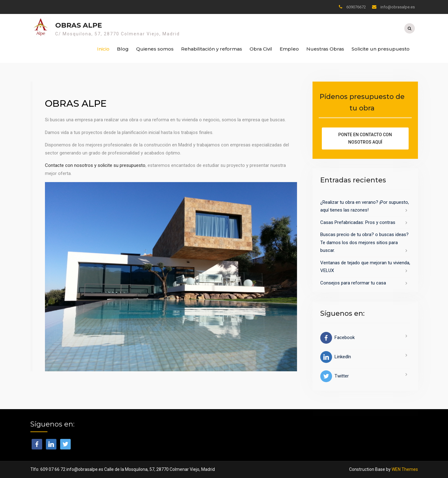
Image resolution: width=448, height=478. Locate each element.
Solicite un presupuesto (381, 49)
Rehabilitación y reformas (212, 49)
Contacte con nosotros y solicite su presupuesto (95, 165)
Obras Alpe (79, 25)
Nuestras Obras (325, 49)
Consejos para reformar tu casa (353, 283)
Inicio (103, 49)
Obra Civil (261, 49)
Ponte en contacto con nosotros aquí (365, 138)
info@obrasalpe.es (398, 7)
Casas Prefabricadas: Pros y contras (358, 222)
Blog (123, 49)
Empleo (289, 49)
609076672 (356, 7)
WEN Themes (405, 469)
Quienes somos (155, 49)
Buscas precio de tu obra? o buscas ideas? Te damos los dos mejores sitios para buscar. (364, 242)
